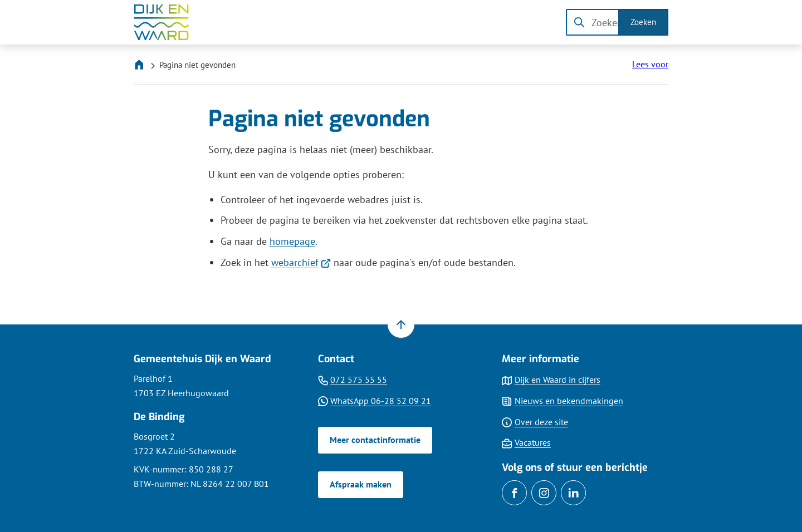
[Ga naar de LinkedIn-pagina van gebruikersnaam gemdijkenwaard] (573, 493)
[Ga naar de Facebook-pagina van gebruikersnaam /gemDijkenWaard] (514, 493)
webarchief (301, 262)
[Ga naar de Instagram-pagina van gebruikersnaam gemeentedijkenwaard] (544, 493)
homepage (292, 241)
